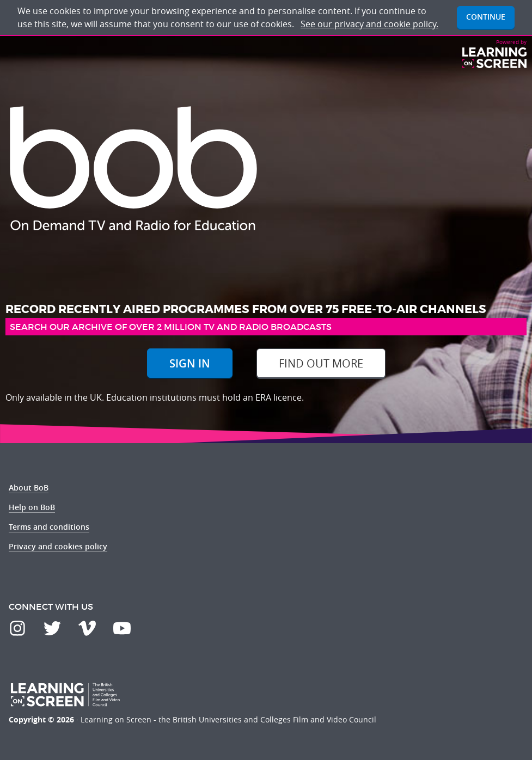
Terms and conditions (49, 527)
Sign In (190, 363)
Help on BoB (32, 507)
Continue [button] (486, 17)
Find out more (321, 363)
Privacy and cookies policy (58, 546)
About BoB (29, 488)
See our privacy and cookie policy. (369, 24)
